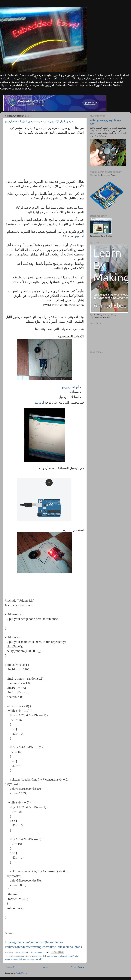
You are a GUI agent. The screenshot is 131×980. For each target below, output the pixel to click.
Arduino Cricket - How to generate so (26, 956)
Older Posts (77, 967)
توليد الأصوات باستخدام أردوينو (66, 956)
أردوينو (79, 236)
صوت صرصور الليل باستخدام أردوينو (19, 959)
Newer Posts (12, 967)
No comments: (37, 952)
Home (45, 967)
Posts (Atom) (21, 973)
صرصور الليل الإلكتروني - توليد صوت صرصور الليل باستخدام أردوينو (39, 121)
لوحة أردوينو (70, 387)
